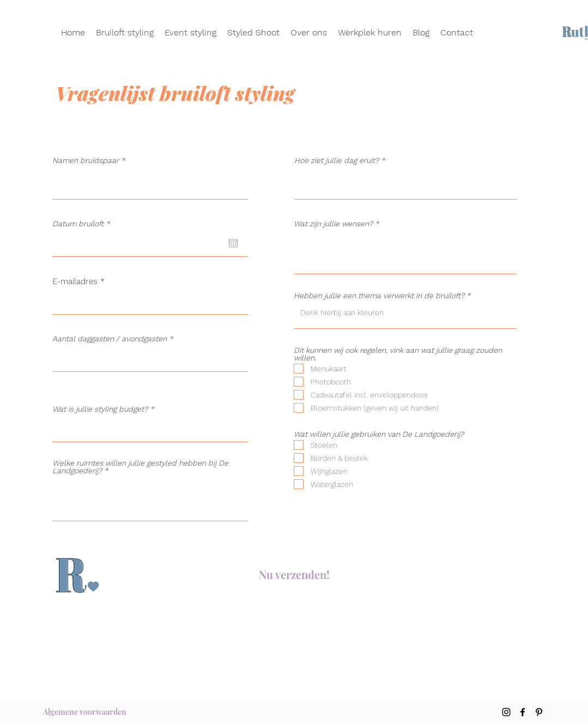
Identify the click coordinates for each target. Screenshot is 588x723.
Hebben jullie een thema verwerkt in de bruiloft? (379, 296)
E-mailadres (75, 282)
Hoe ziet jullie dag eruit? (337, 160)
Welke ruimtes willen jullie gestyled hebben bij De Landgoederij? (140, 467)
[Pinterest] (539, 712)
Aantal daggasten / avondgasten (110, 339)
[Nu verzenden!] (294, 575)
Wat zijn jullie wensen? (333, 224)
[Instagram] (506, 712)
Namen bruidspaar (86, 160)
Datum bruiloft (83, 224)
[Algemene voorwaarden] (85, 712)
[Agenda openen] (233, 243)
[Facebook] (523, 712)
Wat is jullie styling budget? (100, 409)
